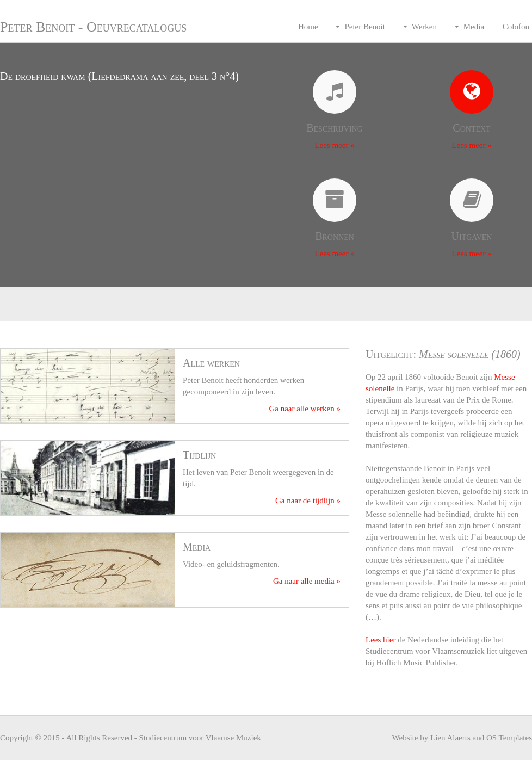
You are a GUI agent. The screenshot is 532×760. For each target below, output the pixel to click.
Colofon (516, 27)
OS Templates (509, 738)
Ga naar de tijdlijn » (308, 501)
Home (308, 27)
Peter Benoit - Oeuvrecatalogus (93, 27)
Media (474, 27)
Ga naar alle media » (307, 581)
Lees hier (381, 640)
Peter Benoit (365, 27)
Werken (424, 27)
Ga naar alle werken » (305, 409)
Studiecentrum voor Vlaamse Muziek (200, 738)
